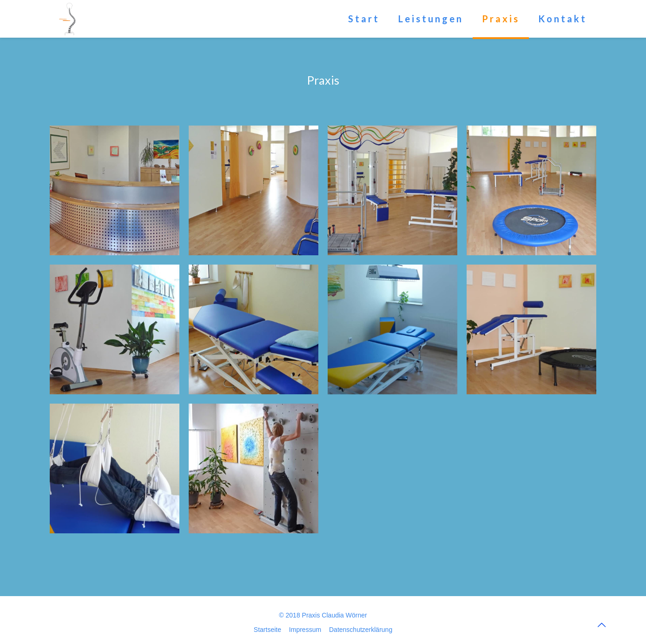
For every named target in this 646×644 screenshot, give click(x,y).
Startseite (267, 630)
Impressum (305, 630)
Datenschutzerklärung (361, 630)
